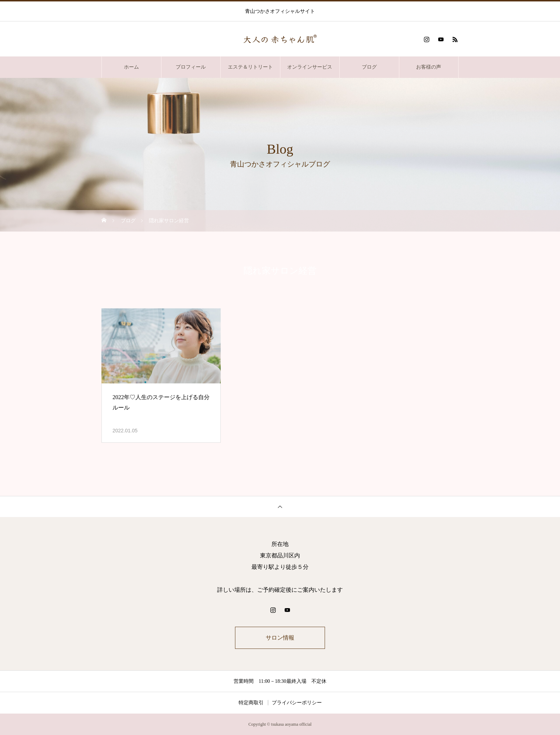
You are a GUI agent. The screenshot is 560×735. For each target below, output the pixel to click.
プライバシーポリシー (297, 703)
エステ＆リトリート (250, 67)
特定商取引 (251, 703)
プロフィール (191, 67)
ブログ (369, 67)
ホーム (131, 67)
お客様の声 (429, 67)
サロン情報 (280, 638)
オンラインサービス (310, 67)
